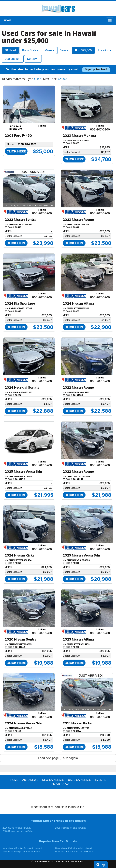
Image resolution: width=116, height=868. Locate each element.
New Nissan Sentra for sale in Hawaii (74, 852)
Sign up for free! (96, 70)
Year (64, 50)
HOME (8, 20)
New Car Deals (53, 780)
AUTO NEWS (30, 780)
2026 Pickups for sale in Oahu (71, 828)
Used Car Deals (80, 780)
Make (49, 50)
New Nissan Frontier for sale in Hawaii (22, 848)
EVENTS (100, 780)
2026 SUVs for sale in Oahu (17, 828)
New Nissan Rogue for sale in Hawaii (21, 852)
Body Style (30, 50)
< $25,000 (83, 50)
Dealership (13, 59)
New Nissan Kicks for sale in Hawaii (74, 848)
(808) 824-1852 (27, 144)
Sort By (33, 59)
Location (105, 50)
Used (10, 50)
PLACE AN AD (60, 784)
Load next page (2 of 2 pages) (58, 758)
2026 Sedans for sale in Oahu (18, 831)
